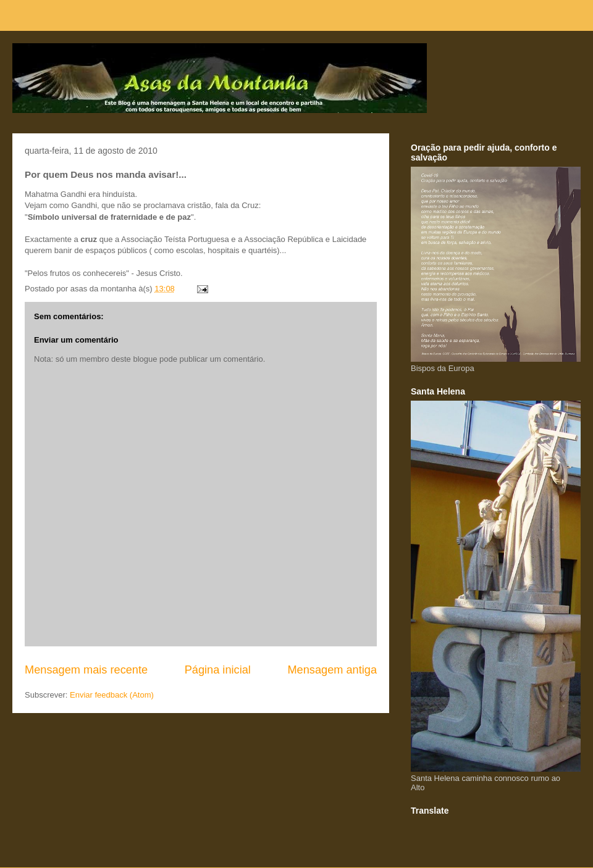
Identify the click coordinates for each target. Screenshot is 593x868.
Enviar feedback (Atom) (112, 695)
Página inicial (218, 670)
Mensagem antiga (332, 670)
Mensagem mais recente (86, 670)
